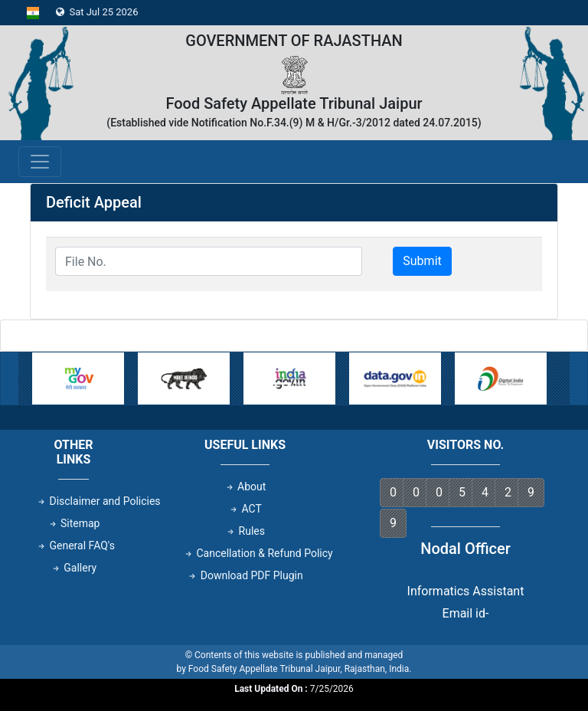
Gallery (73, 568)
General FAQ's (75, 546)
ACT (245, 509)
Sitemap (74, 523)
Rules (245, 531)
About (245, 487)
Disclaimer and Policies (98, 501)
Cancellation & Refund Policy (258, 553)
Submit (422, 261)
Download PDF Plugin (245, 575)
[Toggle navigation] (40, 162)
